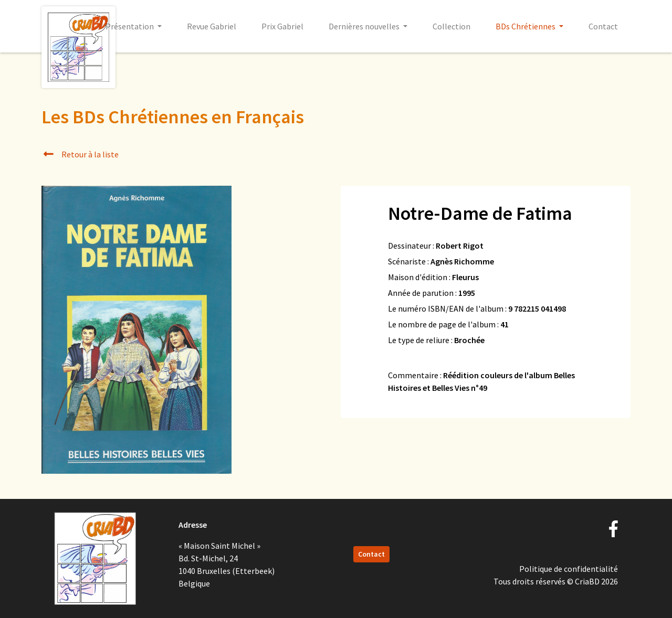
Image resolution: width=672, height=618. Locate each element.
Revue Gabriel (212, 26)
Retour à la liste (80, 154)
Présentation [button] (130, 26)
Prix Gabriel (282, 26)
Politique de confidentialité (569, 569)
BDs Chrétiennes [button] (526, 26)
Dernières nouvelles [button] (365, 26)
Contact (603, 26)
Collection (451, 26)
